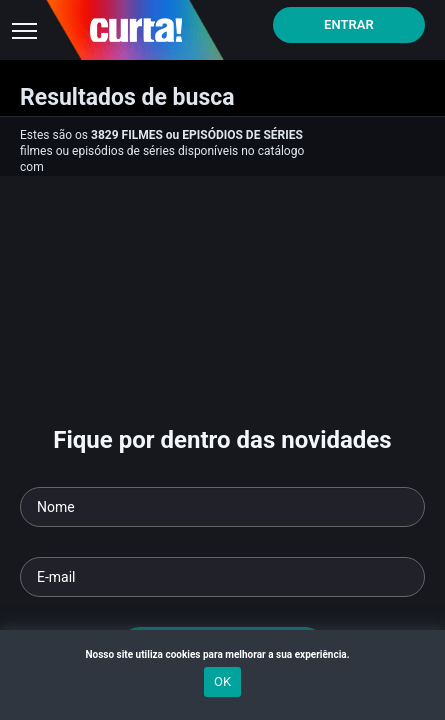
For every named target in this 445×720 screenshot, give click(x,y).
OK (222, 681)
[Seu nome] (222, 507)
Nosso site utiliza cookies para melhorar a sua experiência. (222, 654)
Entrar (349, 24)
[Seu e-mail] (222, 577)
